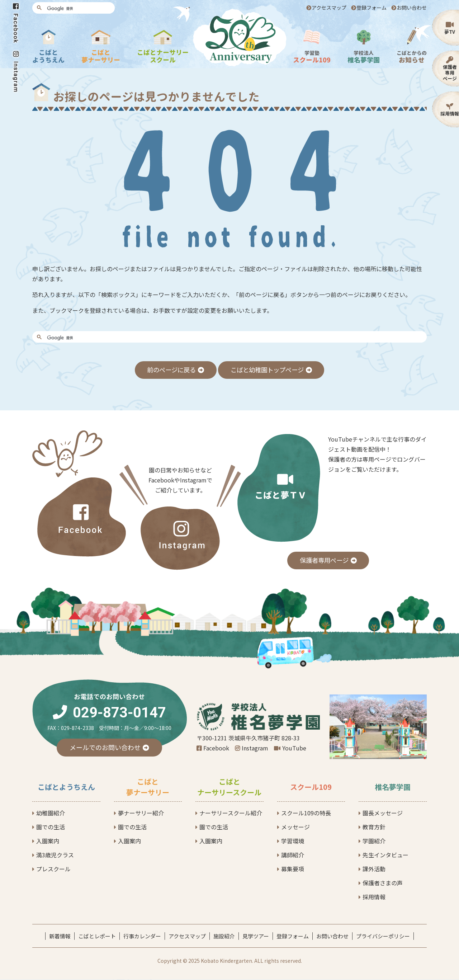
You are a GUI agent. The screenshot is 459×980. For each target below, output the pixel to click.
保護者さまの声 (383, 883)
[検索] (79, 9)
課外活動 (374, 869)
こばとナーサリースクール (229, 787)
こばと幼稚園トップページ (269, 370)
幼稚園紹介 (51, 813)
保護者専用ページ (450, 73)
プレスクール (53, 869)
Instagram (255, 748)
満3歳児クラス (55, 855)
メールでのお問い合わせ (105, 748)
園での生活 (51, 827)
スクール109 (311, 787)
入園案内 (48, 841)
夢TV (450, 32)
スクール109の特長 (306, 813)
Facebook (216, 748)
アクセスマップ (329, 8)
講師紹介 (293, 855)
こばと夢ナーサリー (148, 787)
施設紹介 (224, 936)
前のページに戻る (169, 370)
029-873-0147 (119, 713)
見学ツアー (256, 936)
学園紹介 (374, 841)
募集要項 (293, 869)
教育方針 (374, 827)
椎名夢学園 (393, 787)
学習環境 (293, 841)
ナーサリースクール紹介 (231, 813)
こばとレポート (97, 936)
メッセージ (295, 827)
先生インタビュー (385, 855)
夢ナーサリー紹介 (141, 813)
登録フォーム (372, 8)
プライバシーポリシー (383, 936)
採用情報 (450, 114)
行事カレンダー (142, 936)
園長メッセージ (383, 813)
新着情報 (60, 936)
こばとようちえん (66, 787)
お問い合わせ (412, 8)
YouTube (294, 748)
